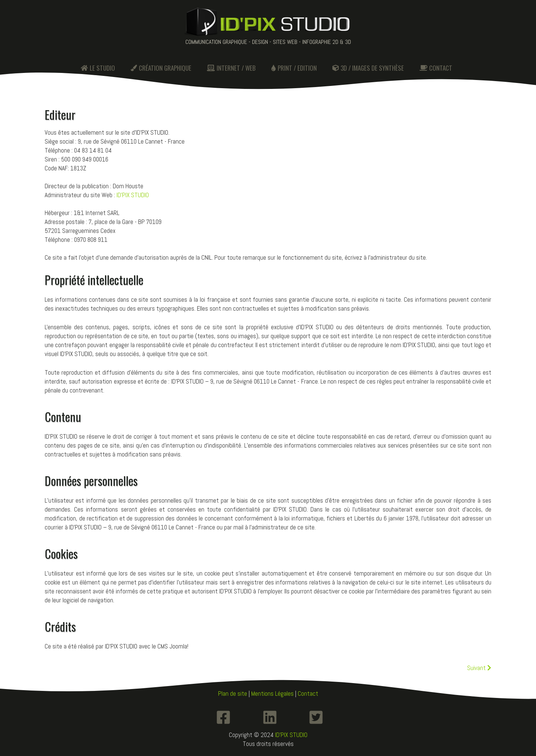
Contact (308, 693)
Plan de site (233, 693)
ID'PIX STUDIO (133, 195)
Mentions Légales (272, 693)
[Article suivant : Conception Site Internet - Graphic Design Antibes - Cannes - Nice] (479, 668)
